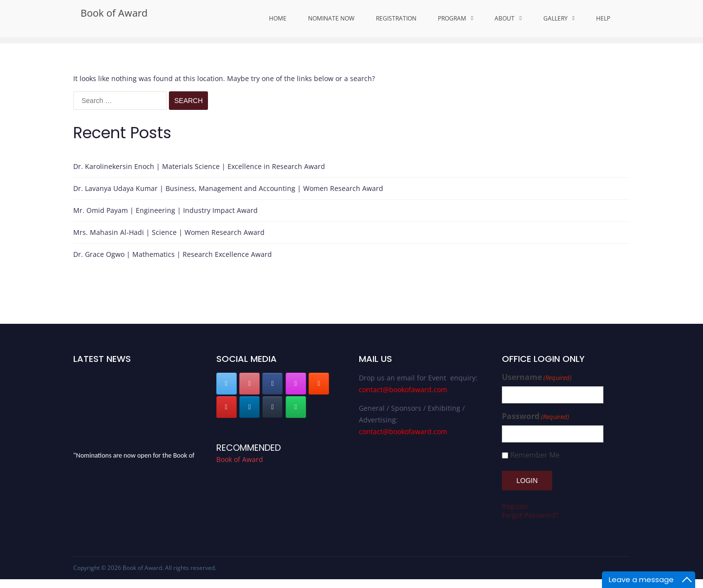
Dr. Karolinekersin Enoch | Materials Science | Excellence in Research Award (199, 166)
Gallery (556, 18)
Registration (396, 18)
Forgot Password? (530, 515)
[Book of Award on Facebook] (272, 384)
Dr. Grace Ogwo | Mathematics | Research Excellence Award (173, 254)
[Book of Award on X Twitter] (227, 384)
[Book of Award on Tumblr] (272, 407)
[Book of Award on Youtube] (227, 407)
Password (536, 416)
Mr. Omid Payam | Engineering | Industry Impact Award (165, 210)
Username (537, 377)
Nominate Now (331, 18)
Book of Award (114, 13)
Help (603, 18)
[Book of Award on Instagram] (296, 384)
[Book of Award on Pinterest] (249, 384)
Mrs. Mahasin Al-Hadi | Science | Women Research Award (169, 232)
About (505, 18)
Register (515, 506)
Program (452, 18)
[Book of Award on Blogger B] (319, 384)
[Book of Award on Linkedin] (249, 407)
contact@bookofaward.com (403, 389)
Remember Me (535, 455)
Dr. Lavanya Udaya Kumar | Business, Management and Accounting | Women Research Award (228, 188)
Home (278, 18)
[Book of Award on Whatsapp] (296, 407)
